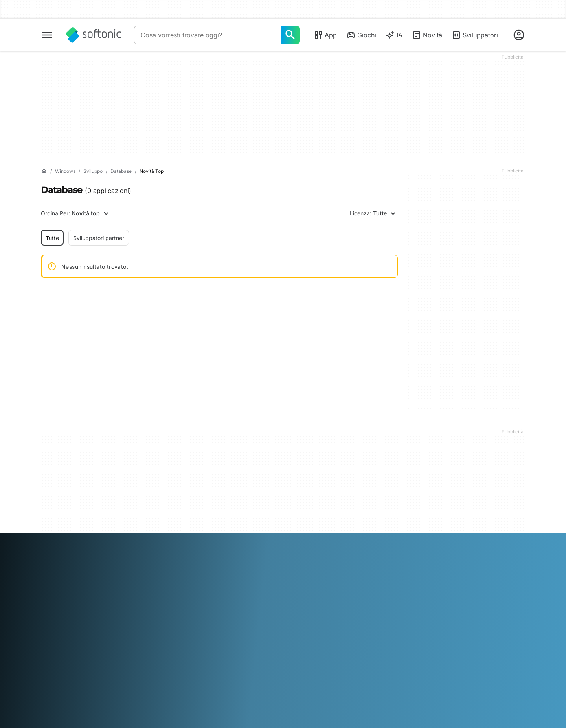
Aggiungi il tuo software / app (73, 630)
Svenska (378, 668)
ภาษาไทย (52, 679)
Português (325, 668)
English (90, 668)
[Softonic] (94, 35)
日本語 (230, 668)
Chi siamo (53, 572)
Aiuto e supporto (62, 594)
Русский (353, 668)
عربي (47, 668)
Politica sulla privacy (314, 605)
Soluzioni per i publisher (195, 572)
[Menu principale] (47, 35)
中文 (123, 679)
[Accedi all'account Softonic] (519, 35)
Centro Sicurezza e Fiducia (75, 583)
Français (136, 668)
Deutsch (67, 668)
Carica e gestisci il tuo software (192, 587)
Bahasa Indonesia (173, 668)
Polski (301, 668)
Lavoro (50, 605)
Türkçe (76, 679)
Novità (427, 35)
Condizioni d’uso (309, 594)
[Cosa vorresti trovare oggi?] (290, 35)
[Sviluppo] (93, 171)
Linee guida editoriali (67, 615)
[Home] (44, 171)
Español (112, 668)
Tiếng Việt (101, 679)
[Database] (121, 171)
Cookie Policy (305, 615)
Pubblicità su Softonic (192, 612)
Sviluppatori (475, 35)
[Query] (207, 35)
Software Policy (184, 602)
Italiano (209, 668)
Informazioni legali (311, 583)
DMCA (296, 572)
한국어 (250, 668)
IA (394, 35)
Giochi (361, 35)
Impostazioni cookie (313, 626)
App (325, 35)
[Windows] (65, 171)
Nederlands (276, 668)
